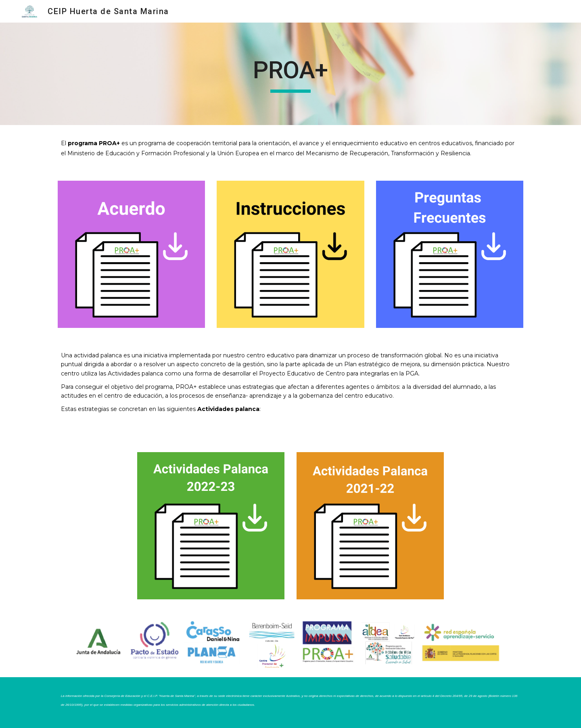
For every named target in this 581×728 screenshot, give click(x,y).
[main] (290, 74)
